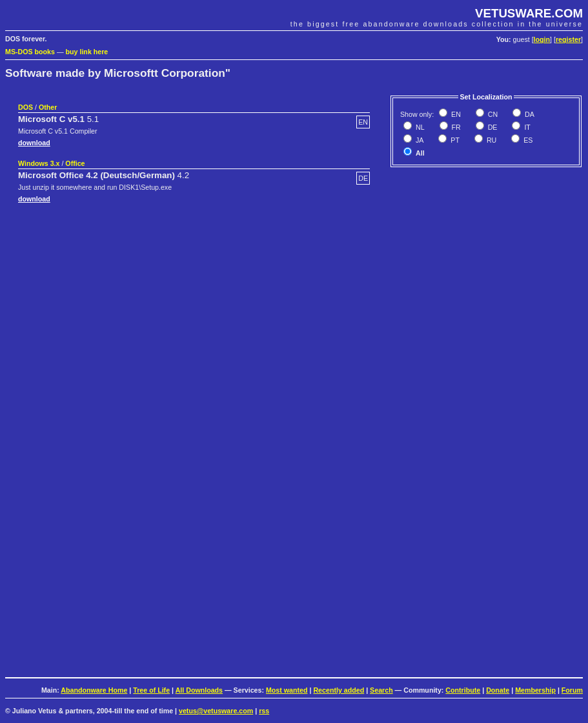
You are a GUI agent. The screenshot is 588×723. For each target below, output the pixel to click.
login (542, 39)
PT (454, 140)
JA (419, 140)
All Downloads (199, 690)
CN (492, 114)
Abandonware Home (94, 690)
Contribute (463, 690)
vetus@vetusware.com (216, 711)
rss (264, 711)
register (568, 39)
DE (492, 127)
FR (455, 127)
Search (381, 690)
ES (527, 140)
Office (75, 163)
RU (491, 140)
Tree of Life (151, 690)
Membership (535, 690)
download (34, 143)
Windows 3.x (39, 163)
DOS (25, 107)
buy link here (87, 52)
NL (419, 127)
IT (526, 127)
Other (48, 107)
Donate (498, 690)
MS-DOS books (30, 52)
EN (455, 114)
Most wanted (287, 690)
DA (529, 114)
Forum (572, 690)
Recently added (339, 690)
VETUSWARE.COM (529, 13)
